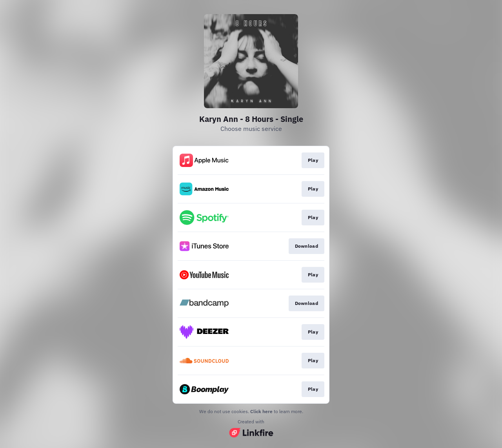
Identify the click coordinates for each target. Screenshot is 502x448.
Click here (261, 411)
